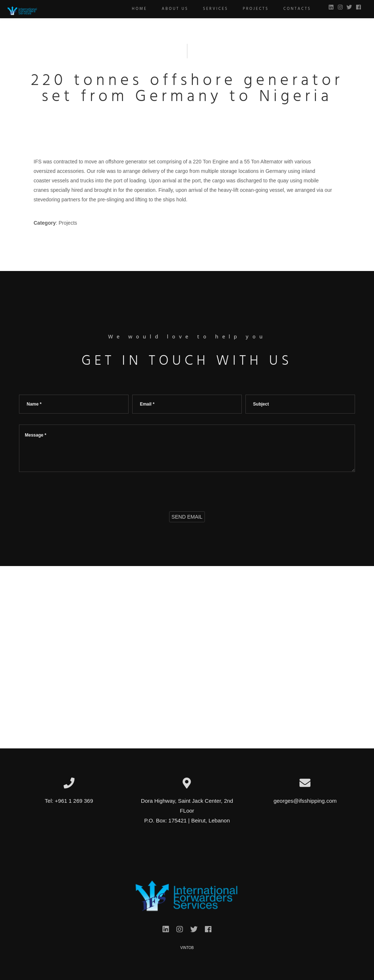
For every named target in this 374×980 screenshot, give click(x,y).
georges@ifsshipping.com (305, 801)
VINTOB (187, 948)
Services (211, 9)
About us (170, 9)
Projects (251, 9)
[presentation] (75, 490)
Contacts (293, 9)
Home (135, 9)
